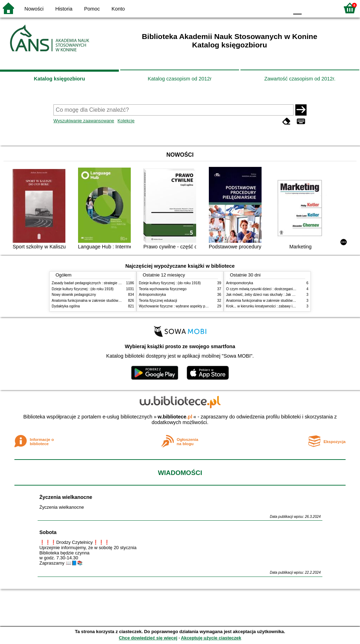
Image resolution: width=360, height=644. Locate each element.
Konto (118, 9)
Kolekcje (126, 121)
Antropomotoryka (152, 295)
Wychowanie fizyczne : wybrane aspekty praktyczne (180, 306)
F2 (326, 8)
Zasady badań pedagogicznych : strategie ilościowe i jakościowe (102, 283)
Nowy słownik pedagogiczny (74, 295)
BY (281, 8)
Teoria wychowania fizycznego (163, 289)
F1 (310, 8)
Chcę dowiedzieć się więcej (148, 638)
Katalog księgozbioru (59, 79)
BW (253, 8)
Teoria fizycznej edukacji (158, 301)
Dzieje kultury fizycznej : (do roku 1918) (83, 289)
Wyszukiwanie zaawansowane (84, 121)
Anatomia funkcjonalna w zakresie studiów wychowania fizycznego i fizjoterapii (113, 301)
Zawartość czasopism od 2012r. (300, 79)
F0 (297, 8)
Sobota (48, 532)
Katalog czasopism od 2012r (180, 79)
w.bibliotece (175, 417)
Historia (64, 9)
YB (267, 8)
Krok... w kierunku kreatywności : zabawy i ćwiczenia (267, 306)
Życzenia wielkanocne (66, 497)
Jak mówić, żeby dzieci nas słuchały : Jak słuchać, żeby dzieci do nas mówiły (287, 295)
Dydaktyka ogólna (66, 306)
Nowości (34, 9)
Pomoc (92, 9)
